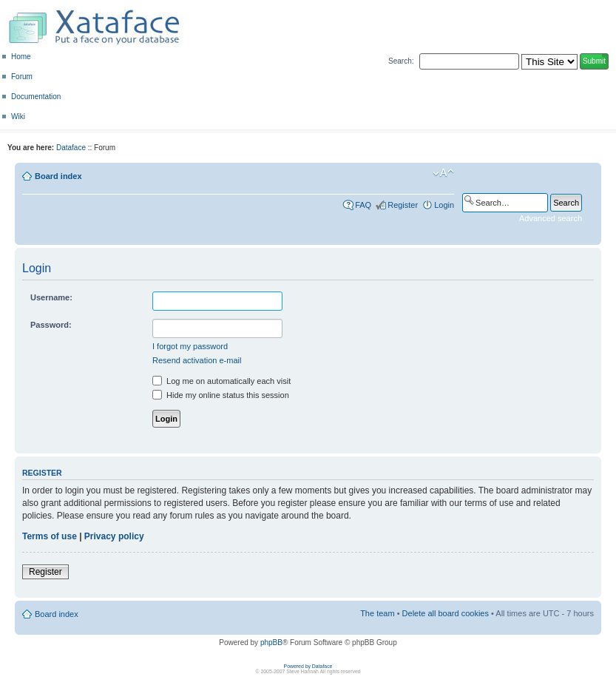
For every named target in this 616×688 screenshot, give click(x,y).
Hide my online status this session (221, 395)
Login (444, 205)
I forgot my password (190, 346)
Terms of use (50, 536)
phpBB (271, 643)
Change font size (443, 173)
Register (403, 205)
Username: (51, 297)
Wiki (18, 117)
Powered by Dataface (308, 666)
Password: (51, 325)
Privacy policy (114, 536)
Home (21, 57)
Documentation (36, 97)
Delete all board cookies (446, 613)
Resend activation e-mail (197, 360)
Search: (401, 61)
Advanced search (551, 218)
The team (377, 613)
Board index (58, 176)
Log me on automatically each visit (221, 381)
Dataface (71, 148)
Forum (22, 77)
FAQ (363, 205)
